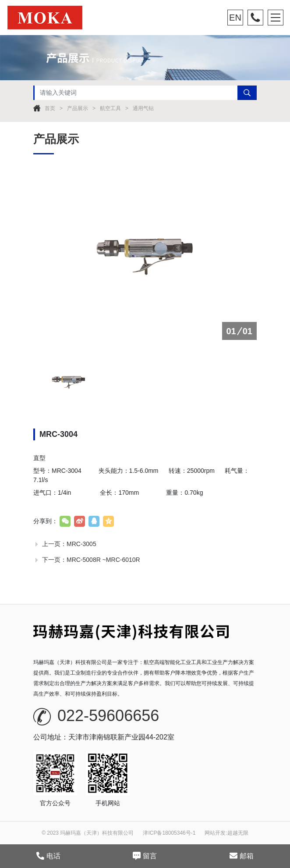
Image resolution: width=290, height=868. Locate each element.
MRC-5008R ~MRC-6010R (103, 560)
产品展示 (78, 108)
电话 (48, 856)
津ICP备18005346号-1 (169, 833)
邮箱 (242, 856)
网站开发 (215, 833)
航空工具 (110, 108)
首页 (50, 108)
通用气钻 (143, 108)
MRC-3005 (81, 544)
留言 (145, 856)
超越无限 (238, 833)
